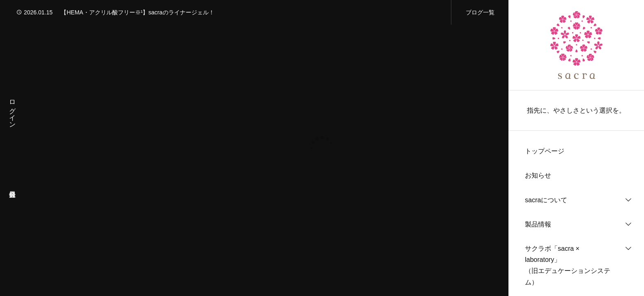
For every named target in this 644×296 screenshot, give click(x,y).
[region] (576, 148)
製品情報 (538, 224)
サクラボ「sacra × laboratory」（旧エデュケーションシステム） (568, 265)
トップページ (545, 151)
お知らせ (538, 175)
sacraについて (546, 200)
